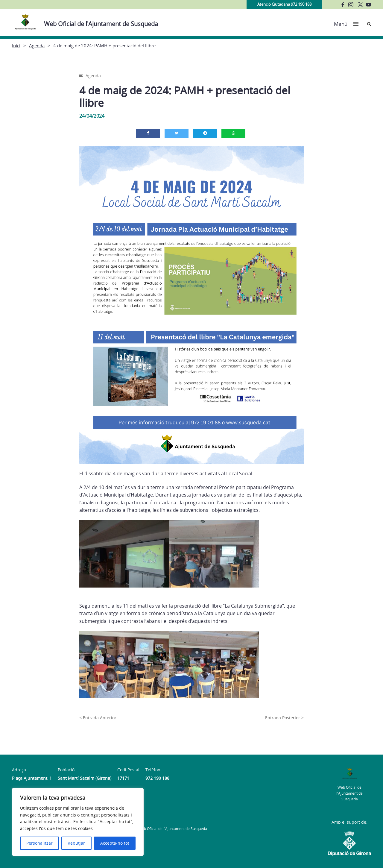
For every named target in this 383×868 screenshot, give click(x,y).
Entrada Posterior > (284, 718)
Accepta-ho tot (115, 843)
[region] (78, 822)
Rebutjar (76, 843)
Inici (16, 45)
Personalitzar (39, 843)
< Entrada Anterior (98, 718)
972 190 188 (157, 778)
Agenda (37, 45)
